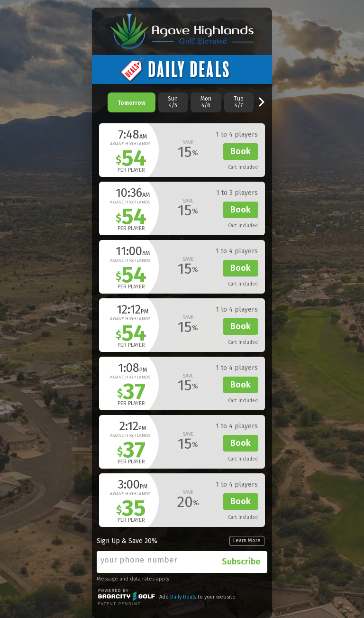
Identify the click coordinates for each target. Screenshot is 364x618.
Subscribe (241, 562)
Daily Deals (183, 597)
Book (241, 151)
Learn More (247, 540)
